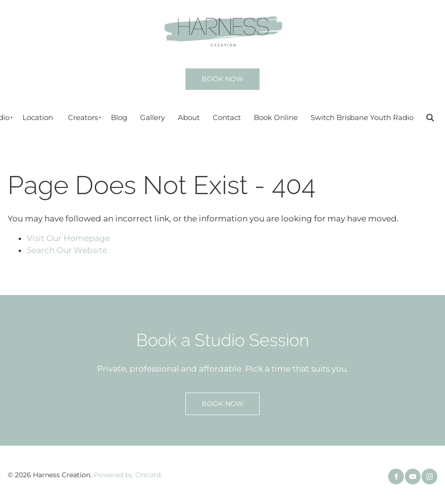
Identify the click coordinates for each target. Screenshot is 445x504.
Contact (227, 117)
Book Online (276, 117)
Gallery (152, 117)
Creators (83, 117)
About (189, 117)
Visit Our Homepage (68, 238)
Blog (119, 117)
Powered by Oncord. (128, 475)
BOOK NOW (210, 74)
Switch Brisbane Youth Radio (362, 117)
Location (38, 117)
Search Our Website (67, 250)
